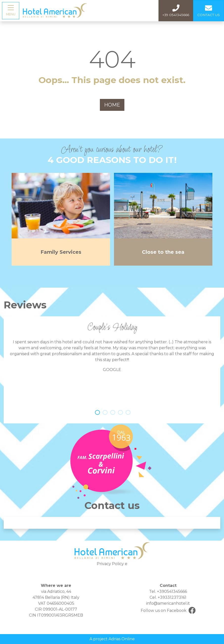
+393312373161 (172, 597)
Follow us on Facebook (168, 611)
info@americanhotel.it (168, 603)
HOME (112, 105)
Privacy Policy (110, 564)
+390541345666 (172, 591)
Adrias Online (122, 639)
